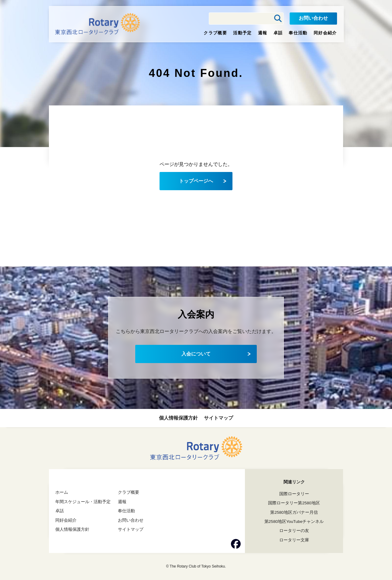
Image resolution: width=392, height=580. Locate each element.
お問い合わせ (313, 18)
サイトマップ (218, 418)
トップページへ (196, 181)
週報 (263, 33)
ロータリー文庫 (294, 540)
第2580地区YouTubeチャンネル (294, 521)
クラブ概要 (215, 33)
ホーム (62, 492)
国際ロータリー (294, 494)
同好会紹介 (325, 33)
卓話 (278, 33)
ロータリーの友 (294, 530)
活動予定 (242, 33)
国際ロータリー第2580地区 (294, 503)
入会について (196, 354)
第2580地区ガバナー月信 (294, 512)
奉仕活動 (298, 33)
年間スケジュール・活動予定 (83, 501)
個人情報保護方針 (178, 418)
